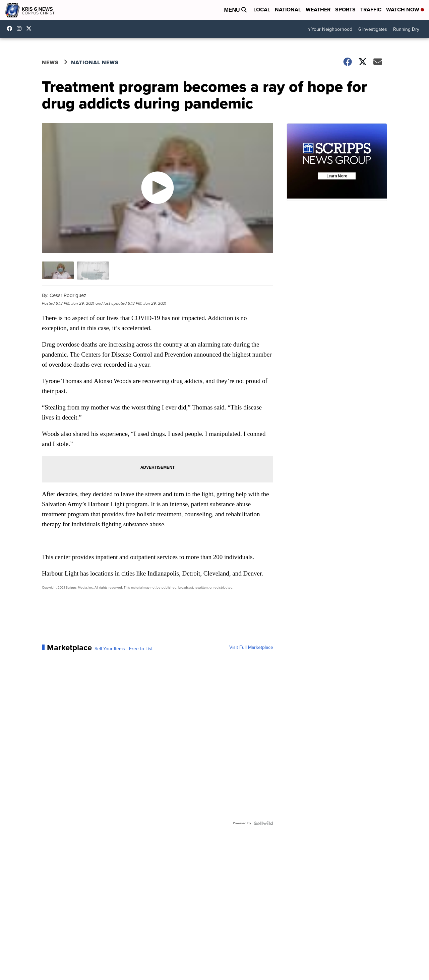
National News (95, 62)
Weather (318, 10)
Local (262, 10)
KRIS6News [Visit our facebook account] (11, 28)
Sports (345, 10)
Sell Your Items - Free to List (124, 649)
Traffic (371, 10)
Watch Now (405, 10)
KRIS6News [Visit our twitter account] (30, 28)
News (50, 62)
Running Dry (406, 29)
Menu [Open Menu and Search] (235, 10)
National (288, 10)
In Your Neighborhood (329, 29)
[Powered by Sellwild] (263, 823)
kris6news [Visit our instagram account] (21, 28)
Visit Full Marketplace (251, 648)
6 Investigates (373, 29)
